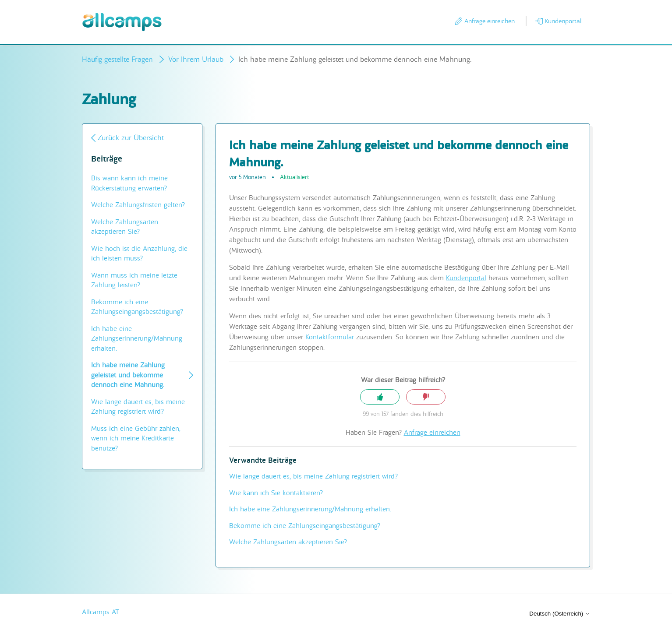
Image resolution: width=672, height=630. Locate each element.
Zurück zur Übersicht (131, 138)
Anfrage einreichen (490, 21)
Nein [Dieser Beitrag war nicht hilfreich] (426, 397)
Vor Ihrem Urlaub (196, 59)
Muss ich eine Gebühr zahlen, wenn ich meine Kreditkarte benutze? (136, 438)
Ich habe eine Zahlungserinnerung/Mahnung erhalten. (137, 339)
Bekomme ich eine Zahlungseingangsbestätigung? (137, 307)
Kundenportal (563, 21)
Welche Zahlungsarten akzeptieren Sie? (125, 227)
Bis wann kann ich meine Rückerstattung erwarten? (129, 183)
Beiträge (107, 159)
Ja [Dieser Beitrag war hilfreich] (380, 397)
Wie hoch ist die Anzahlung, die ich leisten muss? (139, 254)
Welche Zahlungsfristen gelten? (138, 205)
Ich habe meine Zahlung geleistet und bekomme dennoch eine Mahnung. (128, 375)
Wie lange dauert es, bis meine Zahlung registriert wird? (138, 407)
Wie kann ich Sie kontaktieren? (276, 493)
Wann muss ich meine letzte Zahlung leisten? (134, 280)
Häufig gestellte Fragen (117, 59)
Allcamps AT (101, 612)
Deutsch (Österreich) (560, 614)
